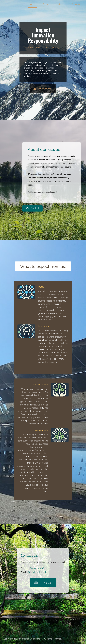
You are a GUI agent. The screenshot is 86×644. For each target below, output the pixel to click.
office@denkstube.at (36, 572)
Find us (43, 583)
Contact (77, 4)
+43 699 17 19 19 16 (35, 568)
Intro (32, 4)
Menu (61, 4)
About (46, 4)
